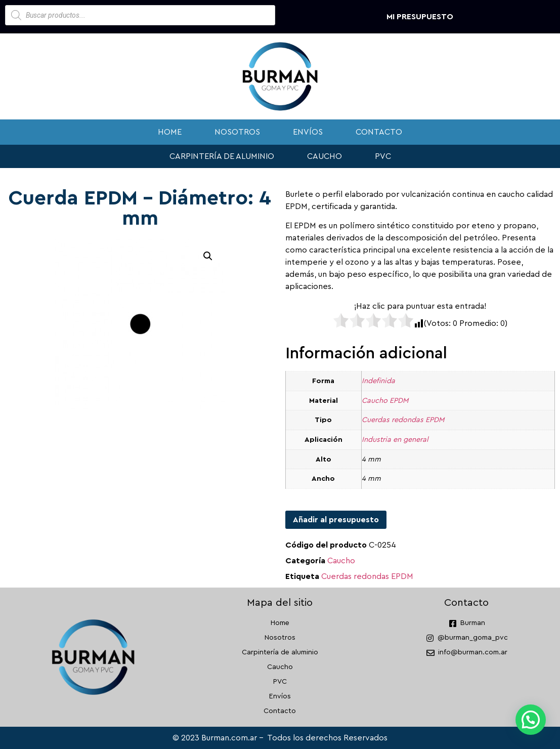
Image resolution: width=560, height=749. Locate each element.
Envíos (308, 132)
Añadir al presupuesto (336, 520)
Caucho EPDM (385, 401)
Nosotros (237, 132)
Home (170, 132)
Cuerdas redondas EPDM (403, 420)
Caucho (325, 156)
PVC (383, 156)
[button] (208, 256)
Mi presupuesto (420, 17)
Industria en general (395, 440)
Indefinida (378, 381)
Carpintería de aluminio (222, 156)
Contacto (379, 132)
